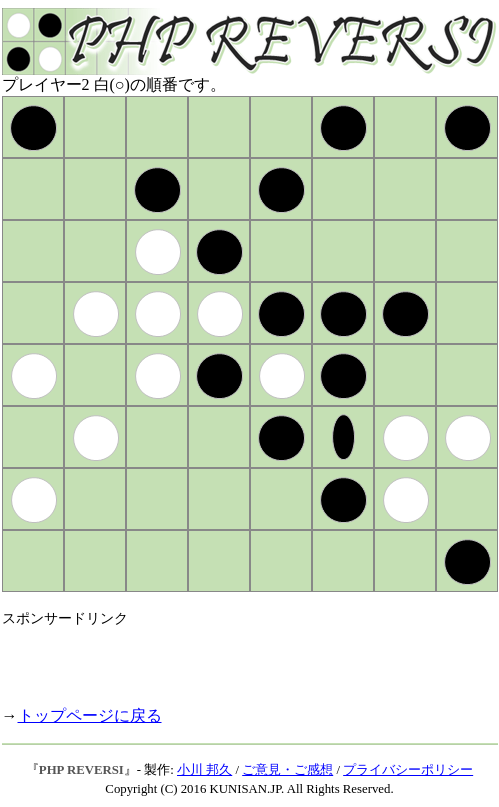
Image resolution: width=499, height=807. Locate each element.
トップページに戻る (90, 715)
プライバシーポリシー (408, 770)
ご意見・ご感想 (287, 770)
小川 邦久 (204, 770)
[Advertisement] (236, 658)
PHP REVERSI (81, 770)
